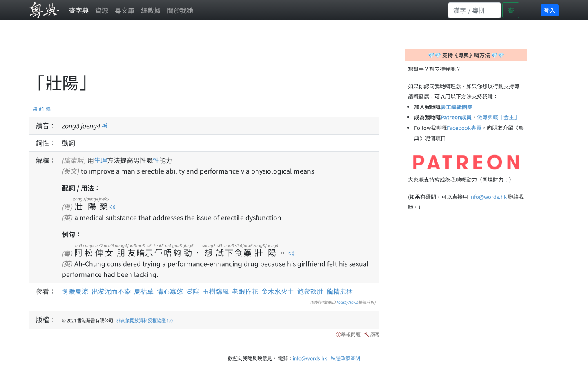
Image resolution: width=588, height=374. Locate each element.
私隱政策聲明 (345, 358)
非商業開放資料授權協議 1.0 (145, 320)
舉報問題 (351, 334)
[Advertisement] (178, 51)
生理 (100, 160)
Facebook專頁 (464, 128)
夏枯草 (144, 291)
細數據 (151, 10)
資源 (102, 10)
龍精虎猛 (340, 291)
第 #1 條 (42, 108)
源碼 (374, 334)
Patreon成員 (456, 117)
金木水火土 (278, 291)
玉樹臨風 (216, 291)
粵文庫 (125, 10)
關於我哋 (180, 10)
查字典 (79, 10)
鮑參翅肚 (310, 291)
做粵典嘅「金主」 (498, 117)
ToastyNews (347, 302)
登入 (550, 10)
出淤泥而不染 (111, 291)
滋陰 (193, 291)
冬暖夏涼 (75, 291)
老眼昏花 (245, 291)
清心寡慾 (170, 291)
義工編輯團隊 (457, 107)
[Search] (474, 10)
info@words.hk (488, 197)
